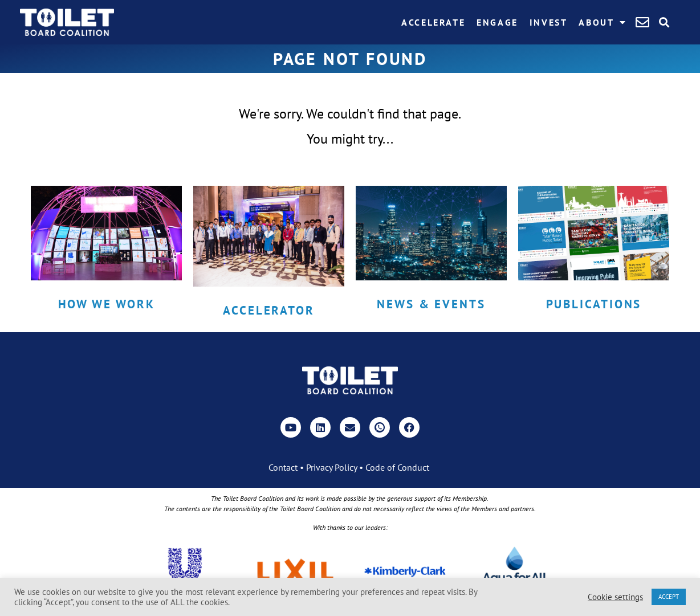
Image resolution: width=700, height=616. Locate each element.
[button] (664, 23)
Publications (594, 304)
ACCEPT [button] (669, 597)
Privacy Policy (331, 467)
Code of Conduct (397, 467)
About (603, 22)
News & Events (431, 304)
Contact (283, 467)
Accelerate (433, 22)
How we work (107, 304)
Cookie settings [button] (615, 597)
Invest (549, 22)
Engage (497, 22)
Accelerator (269, 310)
